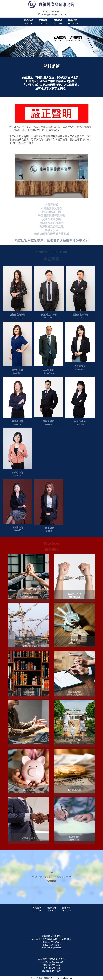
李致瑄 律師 (17, 473)
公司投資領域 (29, 840)
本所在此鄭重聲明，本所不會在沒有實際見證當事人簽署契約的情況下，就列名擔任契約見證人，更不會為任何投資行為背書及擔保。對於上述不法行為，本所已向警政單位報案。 (50, 140)
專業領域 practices (51, 909)
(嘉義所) (17, 531)
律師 (21, 371)
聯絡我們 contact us (66, 909)
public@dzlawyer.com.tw (54, 15)
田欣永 (15, 371)
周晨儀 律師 (80, 367)
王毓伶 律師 (49, 529)
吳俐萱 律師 (17, 528)
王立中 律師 (49, 371)
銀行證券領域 (74, 792)
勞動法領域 (29, 743)
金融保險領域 (29, 792)
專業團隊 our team (37, 909)
